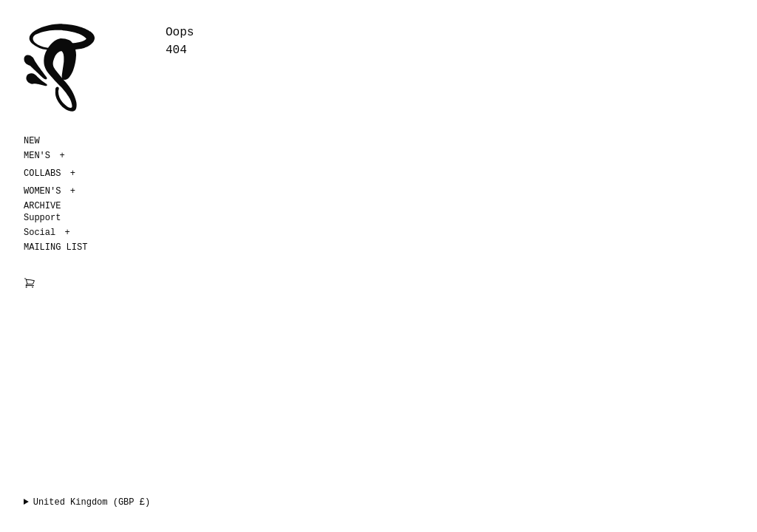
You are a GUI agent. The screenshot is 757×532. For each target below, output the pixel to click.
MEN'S (37, 156)
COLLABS (42, 174)
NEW (32, 141)
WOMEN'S (42, 191)
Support (42, 218)
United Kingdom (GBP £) (92, 502)
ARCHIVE (42, 206)
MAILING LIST (55, 248)
